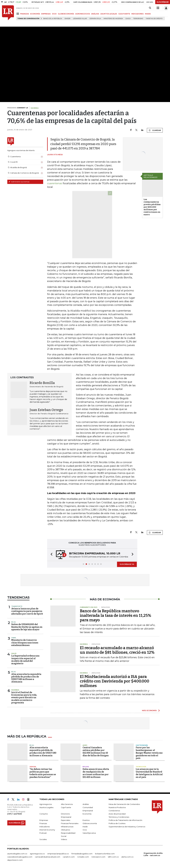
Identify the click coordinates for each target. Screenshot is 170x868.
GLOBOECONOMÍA (66, 14)
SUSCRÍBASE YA (127, 564)
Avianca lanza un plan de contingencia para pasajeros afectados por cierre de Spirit (27, 611)
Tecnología (141, 767)
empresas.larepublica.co (58, 854)
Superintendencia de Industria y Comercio (127, 827)
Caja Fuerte (66, 807)
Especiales (66, 820)
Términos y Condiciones (119, 817)
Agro (85, 745)
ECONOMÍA (35, 14)
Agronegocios (46, 804)
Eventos (86, 820)
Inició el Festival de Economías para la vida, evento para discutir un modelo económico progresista (24, 698)
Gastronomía (142, 745)
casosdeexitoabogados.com (20, 857)
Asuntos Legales (46, 807)
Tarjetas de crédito (154, 19)
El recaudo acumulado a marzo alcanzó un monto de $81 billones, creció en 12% (117, 650)
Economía (87, 814)
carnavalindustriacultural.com (48, 857)
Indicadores (45, 827)
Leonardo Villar (80, 19)
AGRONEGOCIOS (83, 14)
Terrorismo (138, 19)
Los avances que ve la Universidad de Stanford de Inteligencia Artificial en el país (149, 773)
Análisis (86, 804)
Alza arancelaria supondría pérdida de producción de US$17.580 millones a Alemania (26, 678)
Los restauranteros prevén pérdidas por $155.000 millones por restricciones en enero (152, 207)
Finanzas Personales (70, 823)
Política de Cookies (117, 823)
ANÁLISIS (95, 14)
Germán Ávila (95, 19)
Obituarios (65, 830)
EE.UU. (14, 622)
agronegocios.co (37, 854)
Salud (14, 653)
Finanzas (43, 823)
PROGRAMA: (18, 108)
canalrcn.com (69, 857)
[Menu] (18, 14)
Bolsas (86, 767)
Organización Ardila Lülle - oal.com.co (153, 854)
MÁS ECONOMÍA (149, 710)
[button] (51, 555)
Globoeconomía (90, 823)
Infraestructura (67, 827)
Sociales (43, 839)
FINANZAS (25, 14)
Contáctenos (114, 811)
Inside (85, 827)
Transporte (17, 606)
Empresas (44, 820)
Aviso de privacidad (117, 814)
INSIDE (148, 14)
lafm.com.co (113, 857)
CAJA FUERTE (124, 14)
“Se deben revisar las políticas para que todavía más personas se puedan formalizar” (43, 773)
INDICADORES (137, 14)
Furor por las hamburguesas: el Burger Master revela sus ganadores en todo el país (149, 753)
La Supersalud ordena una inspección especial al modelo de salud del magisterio (25, 660)
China (14, 638)
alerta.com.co (127, 857)
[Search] (150, 8)
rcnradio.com (83, 857)
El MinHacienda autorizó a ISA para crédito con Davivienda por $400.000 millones (114, 681)
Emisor (68, 19)
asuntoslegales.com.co (17, 854)
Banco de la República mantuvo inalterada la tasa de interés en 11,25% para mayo (115, 615)
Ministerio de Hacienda (113, 19)
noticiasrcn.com (98, 857)
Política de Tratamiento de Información (125, 820)
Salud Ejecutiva (89, 833)
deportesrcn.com (15, 860)
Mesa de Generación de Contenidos (124, 804)
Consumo (44, 814)
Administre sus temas (19, 182)
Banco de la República (53, 19)
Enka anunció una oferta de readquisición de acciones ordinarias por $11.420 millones (96, 773)
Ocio (85, 830)
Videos (64, 839)
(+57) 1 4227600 (15, 814)
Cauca (128, 19)
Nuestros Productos (117, 807)
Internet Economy (47, 830)
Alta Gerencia (67, 804)
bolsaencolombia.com (105, 854)
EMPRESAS (46, 14)
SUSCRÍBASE (163, 2)
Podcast (43, 833)
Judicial (33, 767)
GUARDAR (155, 130)
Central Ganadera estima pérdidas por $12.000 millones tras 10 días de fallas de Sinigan (96, 752)
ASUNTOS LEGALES (109, 14)
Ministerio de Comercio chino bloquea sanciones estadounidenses (25, 643)
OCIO (54, 14)
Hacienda (15, 690)
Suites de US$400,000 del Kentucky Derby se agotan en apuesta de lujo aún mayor (27, 627)
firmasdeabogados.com (82, 854)
